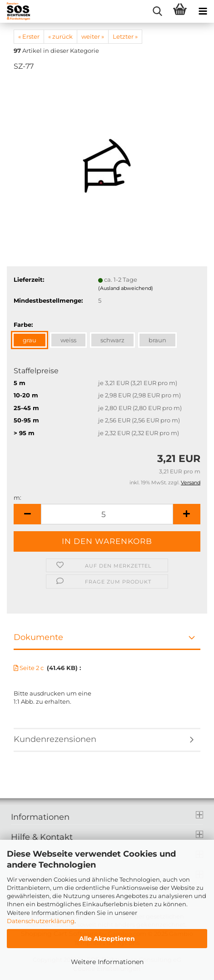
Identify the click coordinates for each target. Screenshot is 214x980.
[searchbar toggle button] (157, 11)
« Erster (29, 36)
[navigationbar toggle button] (203, 11)
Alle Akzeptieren (107, 939)
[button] (27, 514)
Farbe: (23, 325)
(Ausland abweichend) (126, 288)
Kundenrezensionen (55, 739)
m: (17, 498)
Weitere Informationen (107, 962)
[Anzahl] (107, 514)
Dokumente (38, 637)
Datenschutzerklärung (41, 921)
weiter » (93, 36)
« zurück (60, 36)
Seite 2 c (29, 668)
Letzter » (125, 36)
